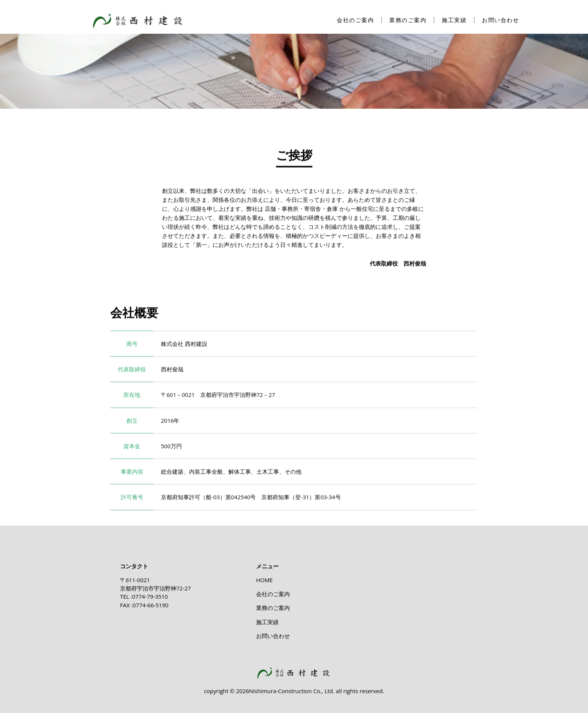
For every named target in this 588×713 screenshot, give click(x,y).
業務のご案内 (408, 20)
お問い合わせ (500, 20)
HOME (265, 580)
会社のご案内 (355, 20)
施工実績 (454, 20)
